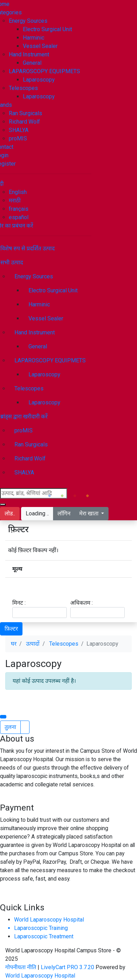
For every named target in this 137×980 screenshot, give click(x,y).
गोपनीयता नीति (21, 967)
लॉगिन (64, 513)
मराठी (15, 200)
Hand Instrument (29, 54)
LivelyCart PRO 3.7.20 (67, 967)
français (19, 209)
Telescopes (23, 88)
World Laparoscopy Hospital (49, 920)
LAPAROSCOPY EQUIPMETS (44, 71)
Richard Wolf (24, 122)
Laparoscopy (39, 80)
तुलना (10, 727)
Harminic (34, 38)
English (18, 192)
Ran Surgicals (25, 113)
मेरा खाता (90, 513)
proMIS (18, 138)
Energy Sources (28, 21)
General (32, 63)
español (19, 217)
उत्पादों (33, 644)
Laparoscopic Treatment (44, 936)
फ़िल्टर (11, 629)
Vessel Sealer (40, 46)
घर (14, 644)
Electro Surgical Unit (47, 29)
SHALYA (19, 130)
